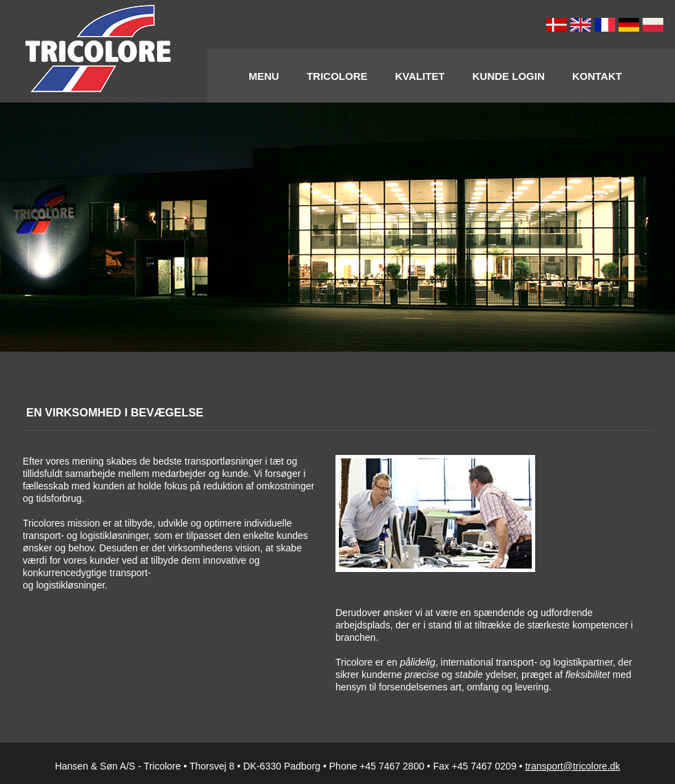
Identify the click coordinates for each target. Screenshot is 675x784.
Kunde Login (509, 76)
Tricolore (337, 76)
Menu (264, 76)
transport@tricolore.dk (572, 766)
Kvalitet (420, 76)
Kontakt (597, 76)
